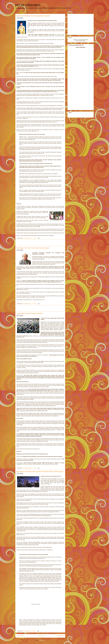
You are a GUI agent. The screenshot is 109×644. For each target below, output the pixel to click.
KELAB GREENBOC (28, 5)
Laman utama (41, 636)
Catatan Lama (61, 636)
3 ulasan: (35, 468)
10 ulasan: (34, 304)
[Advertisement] (40, 243)
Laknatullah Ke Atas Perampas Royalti (29, 313)
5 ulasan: (35, 238)
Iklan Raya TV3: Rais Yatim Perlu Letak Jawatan (33, 248)
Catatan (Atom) (42, 640)
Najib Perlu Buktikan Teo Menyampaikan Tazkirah (33, 16)
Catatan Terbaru (20, 636)
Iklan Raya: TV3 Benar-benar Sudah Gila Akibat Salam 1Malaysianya (40, 472)
